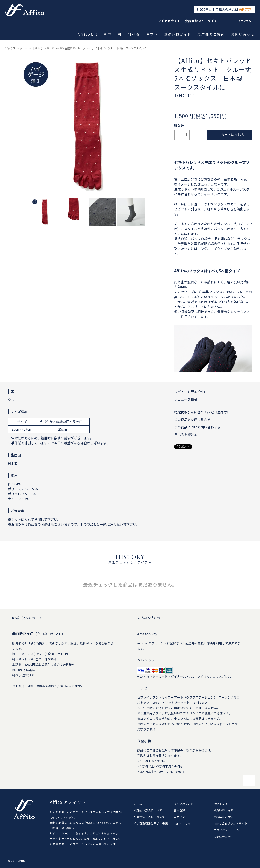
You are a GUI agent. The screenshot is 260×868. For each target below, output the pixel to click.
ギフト (152, 34)
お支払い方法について (148, 810)
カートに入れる (229, 135)
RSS (176, 823)
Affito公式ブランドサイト (231, 823)
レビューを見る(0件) (190, 392)
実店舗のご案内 (212, 34)
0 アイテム (242, 21)
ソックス (10, 48)
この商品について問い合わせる (197, 427)
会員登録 (191, 21)
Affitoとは (88, 34)
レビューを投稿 (186, 399)
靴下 (109, 34)
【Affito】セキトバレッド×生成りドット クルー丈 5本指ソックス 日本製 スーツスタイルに (89, 48)
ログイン (211, 21)
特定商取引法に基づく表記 (151, 823)
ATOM (186, 823)
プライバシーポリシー (228, 830)
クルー (24, 48)
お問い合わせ (243, 34)
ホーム (138, 804)
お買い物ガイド (178, 34)
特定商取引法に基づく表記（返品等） (202, 412)
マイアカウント (169, 21)
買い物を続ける (186, 435)
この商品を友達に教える (192, 419)
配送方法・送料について (149, 817)
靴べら (134, 34)
